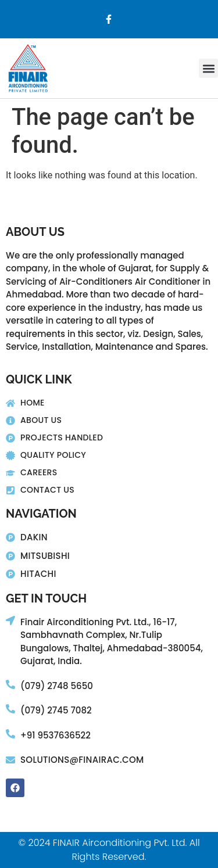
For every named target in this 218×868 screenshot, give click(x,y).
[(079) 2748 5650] (10, 684)
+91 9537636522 (56, 735)
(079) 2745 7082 (56, 710)
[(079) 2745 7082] (10, 709)
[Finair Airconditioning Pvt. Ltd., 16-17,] (10, 620)
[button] (208, 68)
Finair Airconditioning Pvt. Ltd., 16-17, (99, 622)
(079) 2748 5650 (57, 686)
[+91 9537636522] (10, 734)
